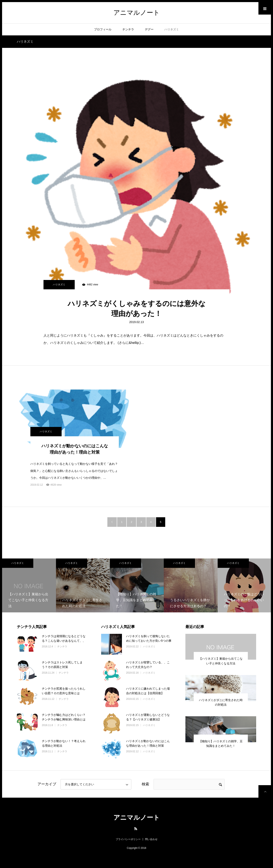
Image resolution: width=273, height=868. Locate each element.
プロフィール (103, 29)
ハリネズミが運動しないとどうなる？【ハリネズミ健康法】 (148, 717)
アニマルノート (137, 13)
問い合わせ (151, 839)
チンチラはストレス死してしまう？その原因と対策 (62, 665)
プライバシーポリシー (128, 839)
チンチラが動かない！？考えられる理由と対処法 (64, 743)
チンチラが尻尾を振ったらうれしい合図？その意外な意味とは (64, 691)
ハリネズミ (172, 29)
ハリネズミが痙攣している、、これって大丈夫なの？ (148, 665)
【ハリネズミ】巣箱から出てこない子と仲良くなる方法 (221, 661)
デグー (149, 29)
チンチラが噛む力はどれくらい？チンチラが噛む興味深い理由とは (64, 717)
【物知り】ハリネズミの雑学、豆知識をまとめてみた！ (221, 744)
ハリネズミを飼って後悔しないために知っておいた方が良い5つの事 (149, 638)
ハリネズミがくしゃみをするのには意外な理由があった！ (137, 308)
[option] (29, 585)
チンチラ (128, 29)
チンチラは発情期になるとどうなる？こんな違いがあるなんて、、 (64, 638)
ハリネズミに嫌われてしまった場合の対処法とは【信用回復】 (148, 691)
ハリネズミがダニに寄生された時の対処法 (221, 702)
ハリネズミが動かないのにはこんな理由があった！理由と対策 (75, 449)
